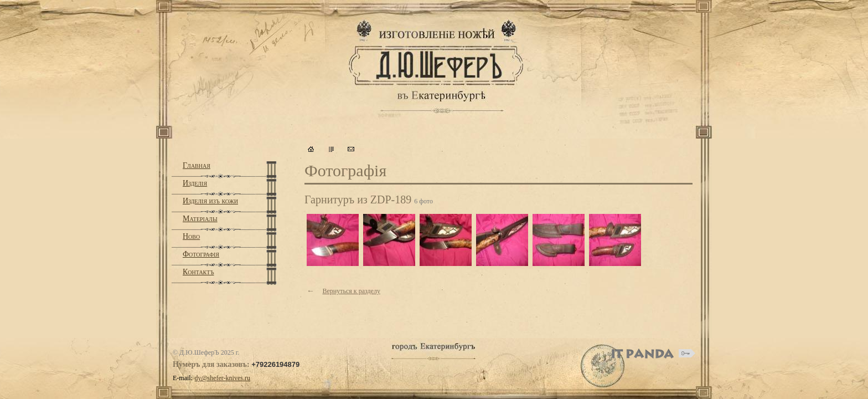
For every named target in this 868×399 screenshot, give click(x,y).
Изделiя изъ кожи (210, 201)
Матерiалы (200, 219)
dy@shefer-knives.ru (223, 378)
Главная (197, 165)
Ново (191, 236)
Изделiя (195, 183)
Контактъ (198, 272)
